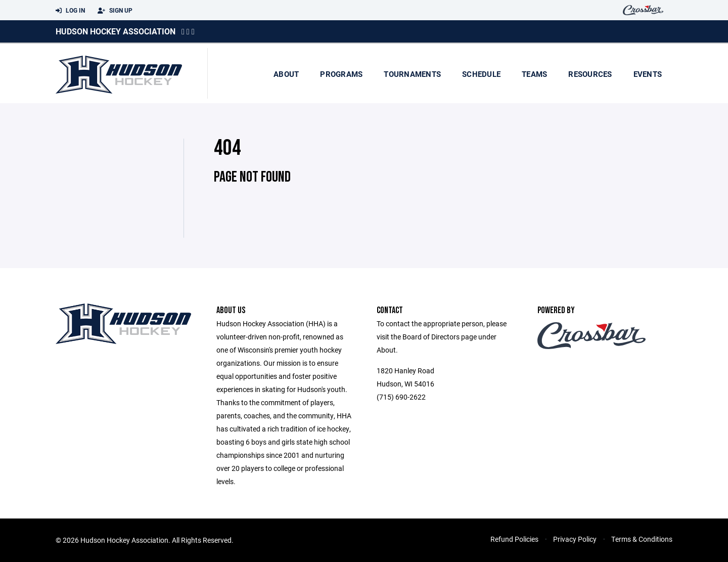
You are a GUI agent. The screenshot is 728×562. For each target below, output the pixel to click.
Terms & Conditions (642, 539)
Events (648, 74)
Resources (590, 74)
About (286, 74)
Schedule (481, 74)
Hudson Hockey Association (116, 31)
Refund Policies (514, 539)
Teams (534, 74)
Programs (341, 74)
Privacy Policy (575, 539)
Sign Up (115, 11)
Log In (70, 11)
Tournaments (412, 74)
